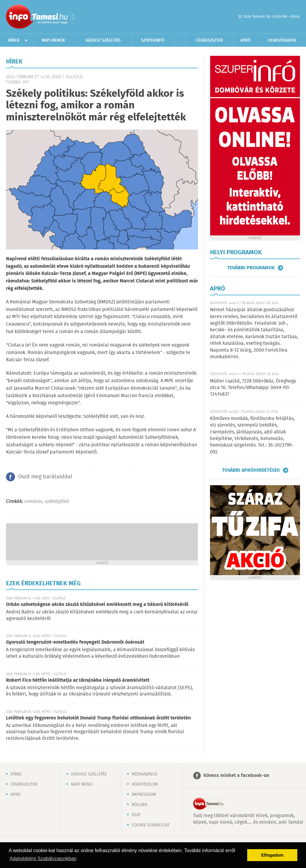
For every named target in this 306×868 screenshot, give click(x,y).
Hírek (14, 40)
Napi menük (53, 40)
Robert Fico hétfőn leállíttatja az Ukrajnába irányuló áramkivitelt (78, 680)
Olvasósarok (282, 40)
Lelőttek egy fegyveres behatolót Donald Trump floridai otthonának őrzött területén (98, 718)
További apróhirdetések (251, 470)
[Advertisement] (102, 541)
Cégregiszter (209, 40)
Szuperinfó (153, 40)
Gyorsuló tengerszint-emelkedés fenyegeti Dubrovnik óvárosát (75, 642)
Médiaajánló (145, 774)
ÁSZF (136, 815)
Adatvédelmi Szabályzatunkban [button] (43, 859)
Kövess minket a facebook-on (236, 776)
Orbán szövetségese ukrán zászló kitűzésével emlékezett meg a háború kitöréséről (97, 605)
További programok (251, 268)
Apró (246, 40)
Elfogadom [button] (272, 855)
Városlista (73, 17)
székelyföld (57, 502)
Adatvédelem (145, 784)
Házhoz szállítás (103, 40)
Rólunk (139, 805)
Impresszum (144, 795)
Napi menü (82, 784)
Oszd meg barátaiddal (45, 477)
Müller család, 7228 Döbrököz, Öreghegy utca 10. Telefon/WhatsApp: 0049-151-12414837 (253, 388)
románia (33, 502)
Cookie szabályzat (151, 825)
